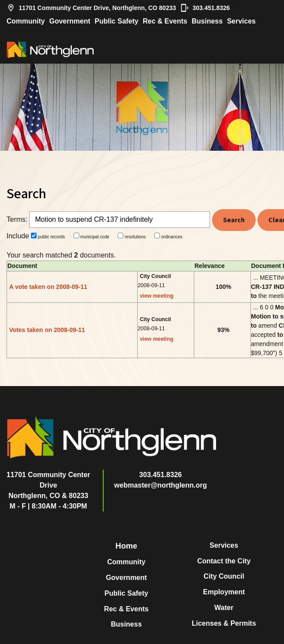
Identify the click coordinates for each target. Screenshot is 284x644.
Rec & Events (165, 21)
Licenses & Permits (224, 623)
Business (207, 21)
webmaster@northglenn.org (161, 485)
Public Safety (116, 21)
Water (224, 608)
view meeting (157, 296)
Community (26, 21)
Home (126, 546)
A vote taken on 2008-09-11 (48, 287)
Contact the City (224, 561)
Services (241, 21)
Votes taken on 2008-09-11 (47, 330)
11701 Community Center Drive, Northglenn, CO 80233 (91, 8)
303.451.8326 (205, 8)
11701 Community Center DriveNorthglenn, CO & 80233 (48, 485)
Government (70, 21)
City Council (224, 576)
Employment (224, 592)
